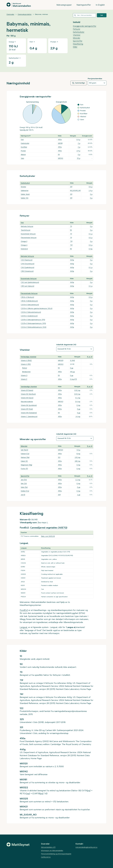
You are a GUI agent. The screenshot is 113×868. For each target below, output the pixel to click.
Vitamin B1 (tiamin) (27, 390)
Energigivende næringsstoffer (85, 26)
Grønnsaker (10, 14)
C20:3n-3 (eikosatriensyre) (30, 305)
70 (71, 226)
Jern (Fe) (24, 480)
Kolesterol (24, 249)
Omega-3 (24, 241)
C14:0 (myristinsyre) (28, 264)
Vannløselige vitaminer (29, 387)
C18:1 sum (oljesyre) (28, 286)
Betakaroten (26, 372)
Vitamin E (24, 379)
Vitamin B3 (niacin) (27, 398)
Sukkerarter (25, 190)
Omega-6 (24, 245)
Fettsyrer (77, 29)
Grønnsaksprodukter (25, 14)
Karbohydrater (79, 32)
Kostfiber (24, 147)
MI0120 (61, 450)
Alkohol (23, 154)
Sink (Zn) (24, 483)
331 (71, 187)
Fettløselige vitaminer (29, 357)
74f (71, 245)
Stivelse (23, 187)
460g (72, 260)
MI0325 (61, 360)
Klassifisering (78, 44)
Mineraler (77, 38)
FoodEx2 (24, 610)
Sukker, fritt (25, 198)
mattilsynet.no (46, 857)
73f (71, 241)
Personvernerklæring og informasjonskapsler (56, 854)
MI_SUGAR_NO (75, 190)
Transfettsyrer (26, 230)
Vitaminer (77, 35)
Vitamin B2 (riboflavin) (28, 394)
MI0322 (61, 364)
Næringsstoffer (84, 5)
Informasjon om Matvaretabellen (52, 850)
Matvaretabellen (22, 6)
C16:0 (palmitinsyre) (28, 267)
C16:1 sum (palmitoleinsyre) (30, 282)
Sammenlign (78, 83)
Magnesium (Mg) (26, 465)
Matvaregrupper (64, 5)
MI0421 (61, 402)
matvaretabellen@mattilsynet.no (86, 847)
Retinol (25, 368)
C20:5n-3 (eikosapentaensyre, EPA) (33, 320)
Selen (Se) (24, 487)
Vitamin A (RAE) (26, 360)
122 (59, 457)
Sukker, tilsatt (25, 194)
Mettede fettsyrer (27, 226)
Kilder (75, 47)
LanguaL (24, 627)
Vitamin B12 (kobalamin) (29, 413)
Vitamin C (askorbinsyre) (29, 416)
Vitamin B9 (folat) (27, 409)
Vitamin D (24, 375)
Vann (22, 158)
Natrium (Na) (25, 457)
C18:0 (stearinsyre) (27, 271)
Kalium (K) (24, 461)
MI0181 (60, 143)
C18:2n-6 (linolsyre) (27, 297)
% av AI (90, 357)
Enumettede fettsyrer (28, 234)
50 (59, 154)
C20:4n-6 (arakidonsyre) (29, 316)
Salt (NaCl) (24, 450)
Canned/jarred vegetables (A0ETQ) (49, 528)
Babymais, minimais (41, 14)
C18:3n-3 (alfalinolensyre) (29, 301)
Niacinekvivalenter (27, 402)
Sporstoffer (78, 41)
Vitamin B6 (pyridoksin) (29, 405)
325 (59, 495)
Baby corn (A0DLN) (48, 536)
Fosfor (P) (24, 469)
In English (100, 5)
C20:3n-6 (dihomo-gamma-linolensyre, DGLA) (37, 308)
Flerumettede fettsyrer (29, 238)
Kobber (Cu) (25, 491)
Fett (22, 140)
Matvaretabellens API (48, 847)
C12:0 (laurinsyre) (27, 260)
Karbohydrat (25, 143)
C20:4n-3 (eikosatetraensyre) (31, 312)
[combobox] (84, 15)
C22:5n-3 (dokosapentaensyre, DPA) (33, 323)
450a (60, 140)
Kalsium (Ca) (25, 454)
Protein (23, 151)
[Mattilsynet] (18, 844)
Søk (102, 15)
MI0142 (61, 158)
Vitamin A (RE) (26, 364)
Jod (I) (23, 495)
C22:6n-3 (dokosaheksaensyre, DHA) (34, 327)
